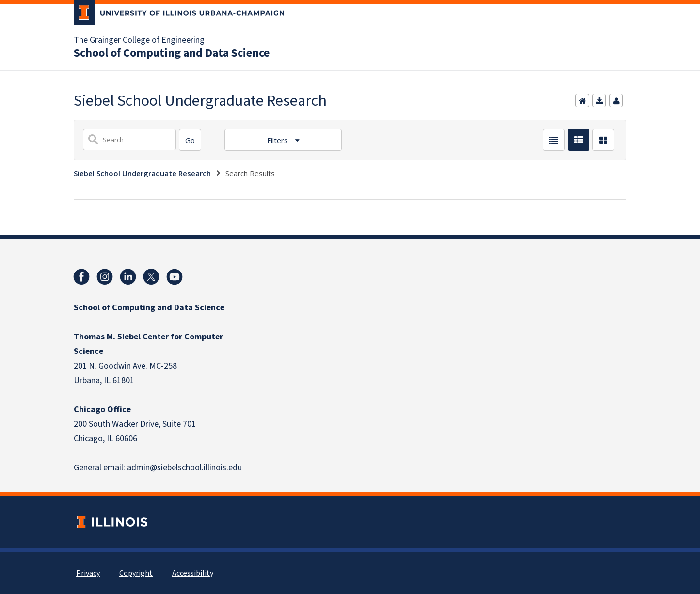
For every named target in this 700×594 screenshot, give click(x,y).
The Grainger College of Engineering (139, 40)
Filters (278, 140)
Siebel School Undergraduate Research (142, 173)
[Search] (190, 140)
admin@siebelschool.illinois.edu (184, 468)
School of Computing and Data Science (172, 53)
